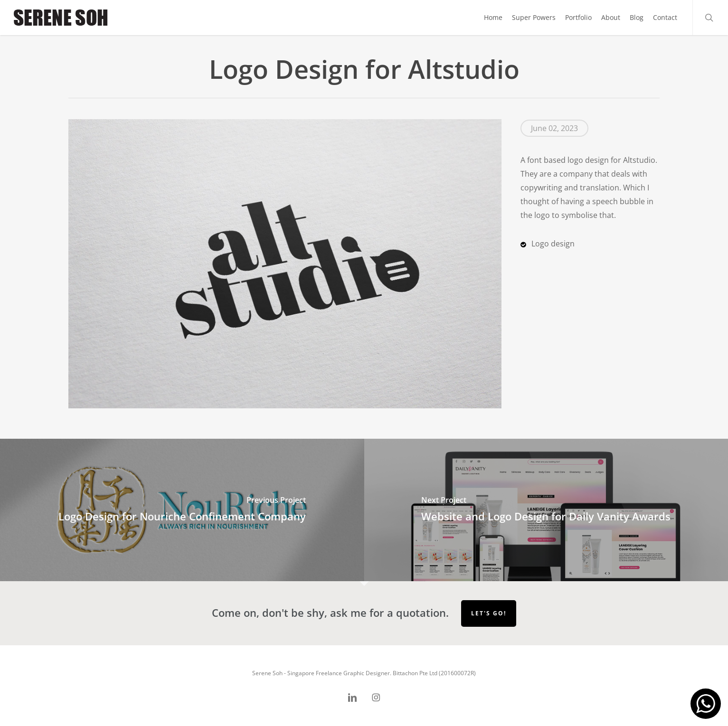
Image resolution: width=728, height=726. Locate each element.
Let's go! (489, 613)
